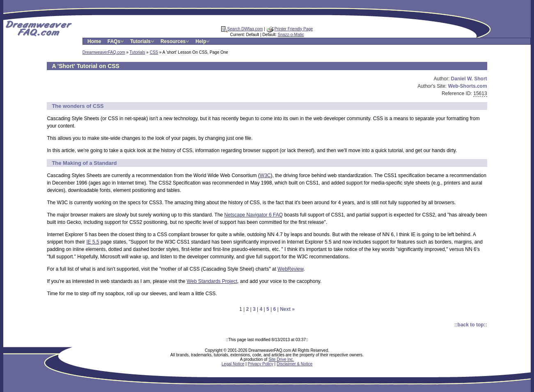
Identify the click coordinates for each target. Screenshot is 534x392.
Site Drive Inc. (281, 359)
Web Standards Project (212, 281)
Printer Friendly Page (290, 29)
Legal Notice (233, 364)
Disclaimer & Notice (295, 364)
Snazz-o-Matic (291, 35)
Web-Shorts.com (468, 86)
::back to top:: (471, 325)
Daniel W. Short (469, 79)
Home (94, 41)
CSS (154, 52)
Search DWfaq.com (242, 29)
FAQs (116, 41)
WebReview (290, 269)
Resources (175, 41)
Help (203, 41)
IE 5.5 (93, 242)
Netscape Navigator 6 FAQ (253, 215)
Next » (287, 309)
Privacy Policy (261, 364)
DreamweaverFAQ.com (104, 52)
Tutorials (143, 41)
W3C (265, 175)
